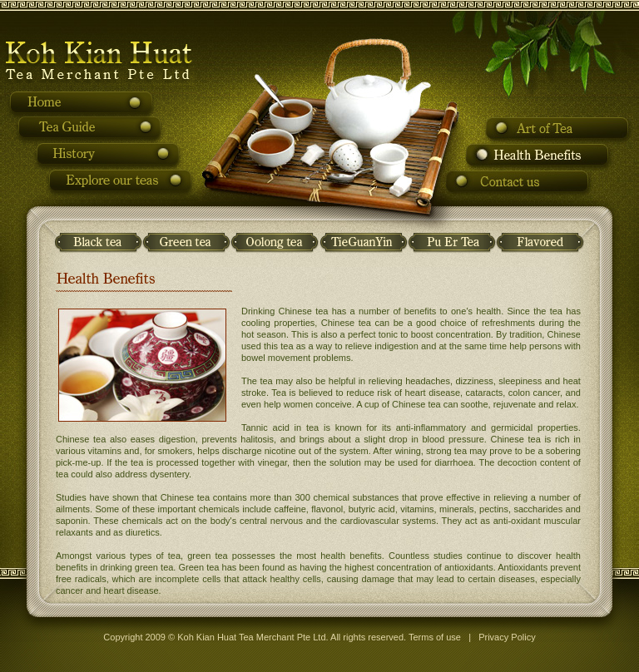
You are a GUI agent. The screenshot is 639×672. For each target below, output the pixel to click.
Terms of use (435, 637)
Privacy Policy (507, 637)
